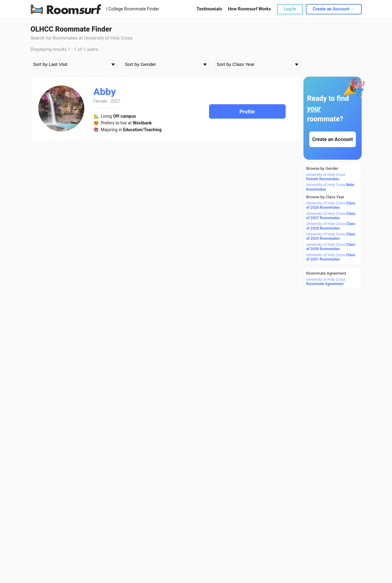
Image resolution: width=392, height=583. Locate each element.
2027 (115, 101)
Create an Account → (334, 9)
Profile (247, 112)
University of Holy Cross (326, 177)
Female (101, 101)
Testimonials (209, 9)
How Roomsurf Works (249, 9)
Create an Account (332, 139)
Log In (290, 9)
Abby (105, 92)
